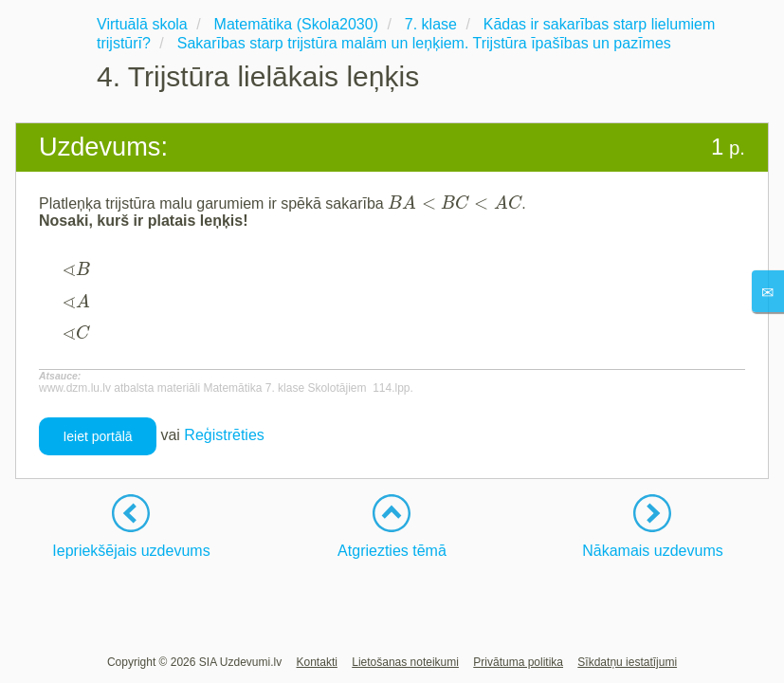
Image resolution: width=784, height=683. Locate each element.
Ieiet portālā (97, 436)
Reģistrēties (224, 435)
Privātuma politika (518, 662)
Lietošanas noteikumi (405, 662)
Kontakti (317, 662)
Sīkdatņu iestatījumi (627, 662)
